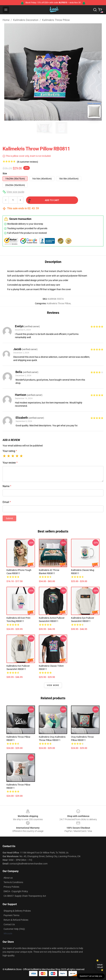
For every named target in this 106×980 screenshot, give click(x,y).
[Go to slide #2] (61, 128)
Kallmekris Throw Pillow (56, 20)
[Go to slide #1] (45, 128)
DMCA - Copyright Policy (16, 891)
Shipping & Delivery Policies (17, 911)
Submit (9, 518)
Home (6, 20)
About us (8, 878)
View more (53, 685)
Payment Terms (11, 915)
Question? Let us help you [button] (91, 976)
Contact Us (9, 924)
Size (5, 173)
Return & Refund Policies (16, 920)
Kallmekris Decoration (26, 20)
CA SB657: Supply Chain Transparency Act (25, 896)
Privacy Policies (11, 887)
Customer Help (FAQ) (14, 929)
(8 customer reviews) (27, 162)
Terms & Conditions (13, 882)
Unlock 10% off (100, 966)
